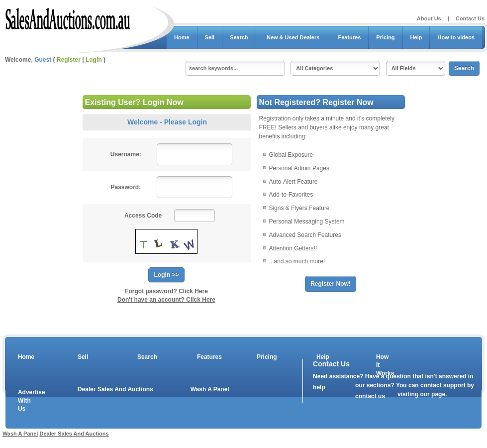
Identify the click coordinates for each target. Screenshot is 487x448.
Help (416, 37)
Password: (126, 187)
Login (94, 60)
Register (69, 60)
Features (349, 37)
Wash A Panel (210, 389)
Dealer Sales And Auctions (115, 389)
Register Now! (331, 284)
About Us (429, 18)
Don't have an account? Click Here (166, 300)
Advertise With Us (25, 401)
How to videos (456, 37)
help (319, 387)
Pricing (385, 37)
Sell (210, 37)
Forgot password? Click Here (166, 291)
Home (182, 37)
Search (239, 37)
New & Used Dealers (293, 37)
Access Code (143, 216)
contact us (370, 396)
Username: (126, 154)
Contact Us (470, 18)
